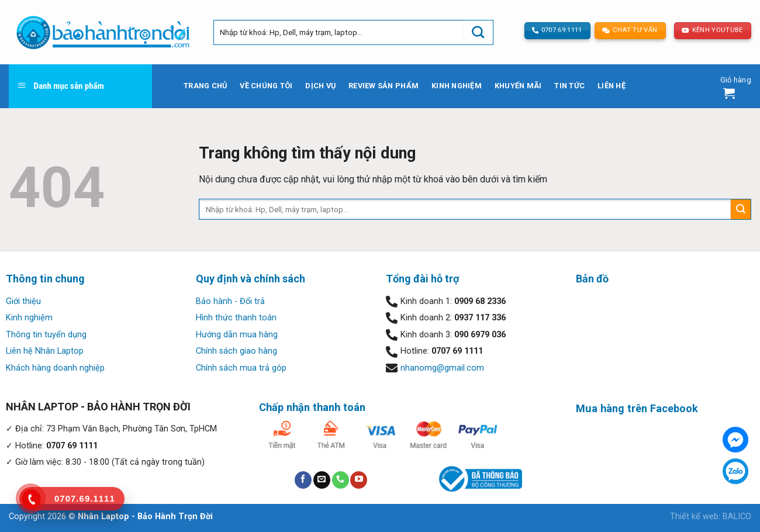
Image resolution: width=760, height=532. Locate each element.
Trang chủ (205, 86)
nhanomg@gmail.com (442, 368)
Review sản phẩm (384, 86)
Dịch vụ (320, 86)
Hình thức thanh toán (236, 318)
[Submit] (478, 32)
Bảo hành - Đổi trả (230, 301)
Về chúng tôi (266, 86)
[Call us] (341, 480)
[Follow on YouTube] (359, 480)
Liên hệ (612, 86)
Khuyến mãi (518, 86)
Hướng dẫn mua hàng (237, 335)
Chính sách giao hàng (236, 351)
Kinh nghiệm (457, 86)
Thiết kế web (694, 517)
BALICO (737, 517)
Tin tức (569, 86)
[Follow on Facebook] (303, 480)
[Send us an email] (322, 480)
